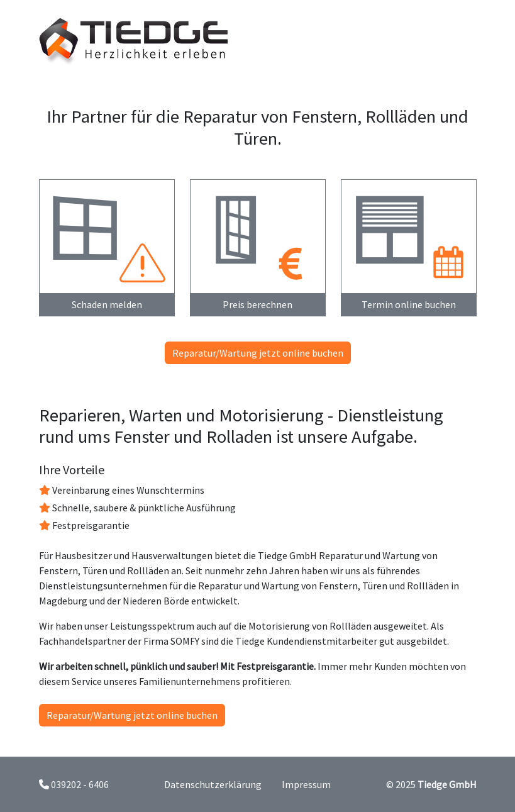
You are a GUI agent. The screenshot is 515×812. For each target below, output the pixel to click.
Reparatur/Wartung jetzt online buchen (258, 353)
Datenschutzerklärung (213, 784)
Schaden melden (107, 304)
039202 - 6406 (80, 784)
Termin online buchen (409, 304)
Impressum (306, 784)
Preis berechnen (257, 304)
